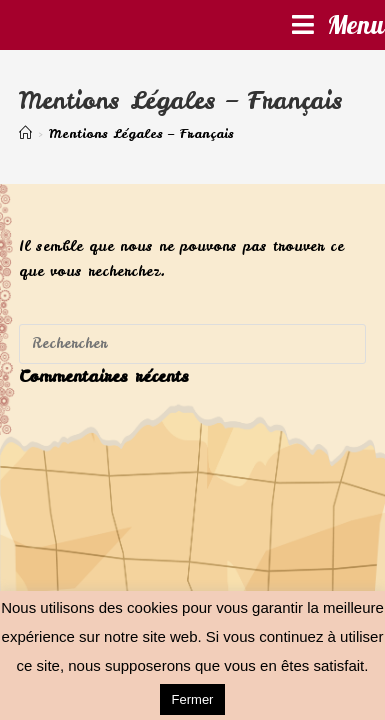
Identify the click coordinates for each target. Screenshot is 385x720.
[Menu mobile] (338, 24)
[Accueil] (25, 133)
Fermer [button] (193, 699)
